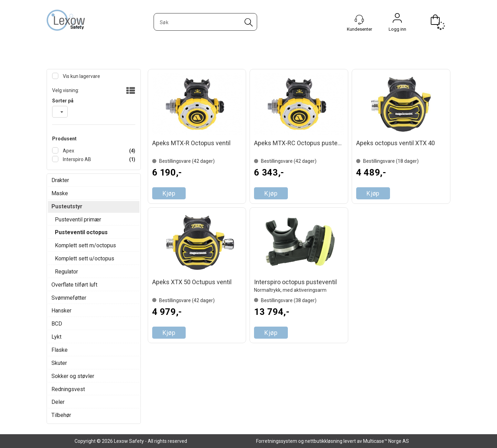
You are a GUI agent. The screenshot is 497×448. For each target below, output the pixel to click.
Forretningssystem (277, 441)
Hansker (61, 311)
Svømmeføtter (69, 298)
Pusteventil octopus (81, 232)
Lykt (56, 337)
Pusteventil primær (78, 220)
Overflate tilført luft (74, 285)
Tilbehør (61, 415)
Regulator (66, 272)
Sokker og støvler (73, 376)
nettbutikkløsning (324, 441)
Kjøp (169, 193)
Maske (60, 193)
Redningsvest (68, 389)
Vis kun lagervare (81, 76)
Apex (68, 151)
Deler (58, 402)
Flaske (60, 350)
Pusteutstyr (67, 206)
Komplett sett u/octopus (85, 258)
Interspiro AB (76, 159)
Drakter (60, 180)
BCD (57, 324)
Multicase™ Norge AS (386, 441)
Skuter (59, 363)
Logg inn (397, 20)
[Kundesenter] (359, 20)
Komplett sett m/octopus (85, 245)
